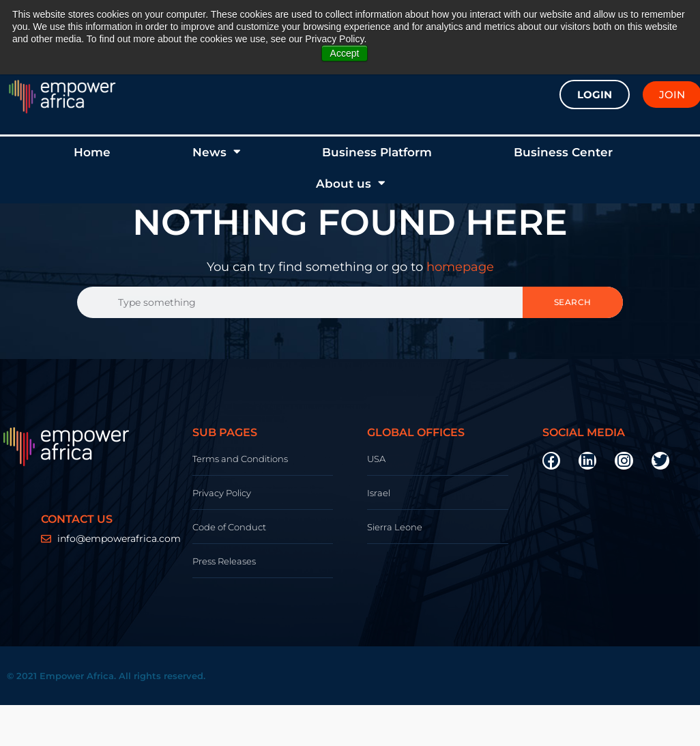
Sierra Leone (395, 527)
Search (573, 302)
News (216, 152)
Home (92, 152)
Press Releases (224, 561)
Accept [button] (345, 53)
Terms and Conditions (240, 459)
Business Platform (377, 152)
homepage (460, 267)
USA (376, 459)
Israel (379, 493)
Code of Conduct (229, 527)
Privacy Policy (222, 493)
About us (350, 183)
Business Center (563, 152)
